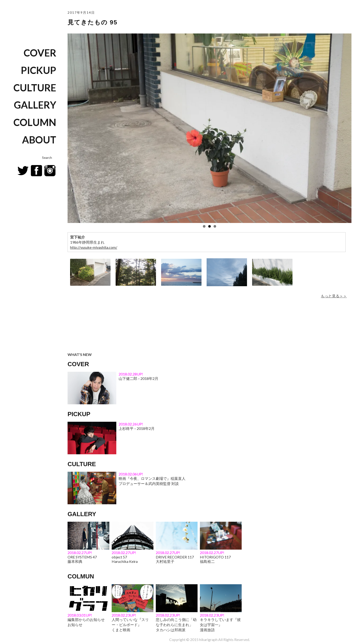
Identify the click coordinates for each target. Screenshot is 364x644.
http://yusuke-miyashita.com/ (94, 247)
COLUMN (35, 122)
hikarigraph (208, 639)
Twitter (23, 171)
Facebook (36, 171)
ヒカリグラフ (31, 20)
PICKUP (39, 70)
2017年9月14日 (81, 12)
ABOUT (39, 140)
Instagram (50, 171)
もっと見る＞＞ (334, 296)
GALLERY (35, 105)
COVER (40, 53)
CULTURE (35, 88)
